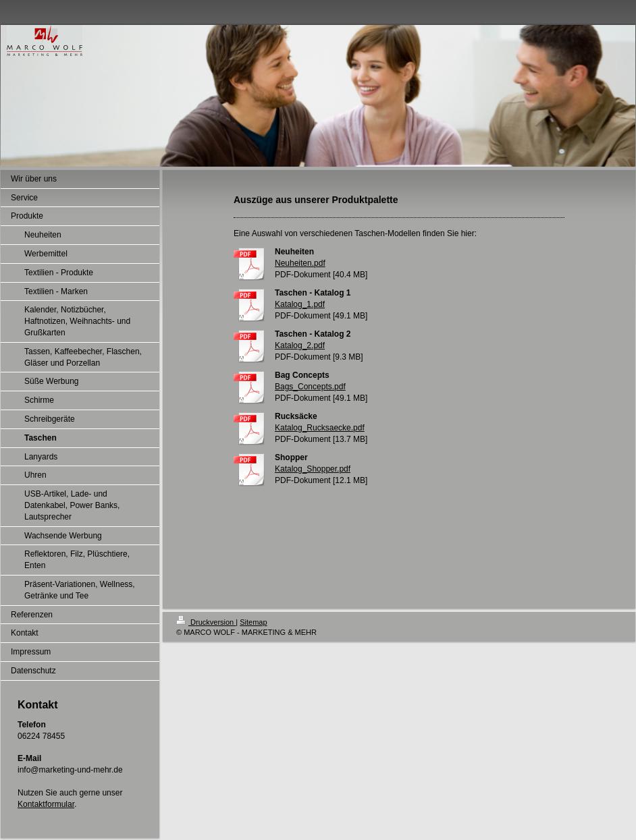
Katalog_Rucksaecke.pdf (320, 428)
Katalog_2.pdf (300, 345)
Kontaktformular (46, 804)
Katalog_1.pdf (300, 304)
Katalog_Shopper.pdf (313, 469)
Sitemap (253, 622)
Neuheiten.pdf (300, 263)
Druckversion (206, 622)
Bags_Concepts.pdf (310, 387)
